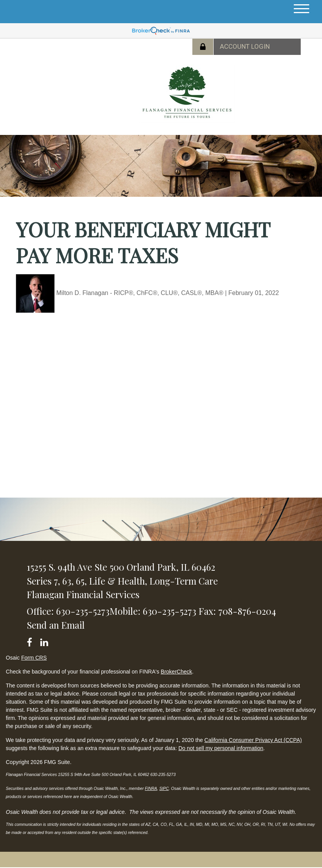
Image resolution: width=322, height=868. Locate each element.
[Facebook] (32, 641)
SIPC (164, 788)
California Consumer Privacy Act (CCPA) (253, 740)
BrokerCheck (176, 672)
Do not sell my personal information (221, 748)
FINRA (151, 788)
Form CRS (34, 658)
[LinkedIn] (45, 641)
